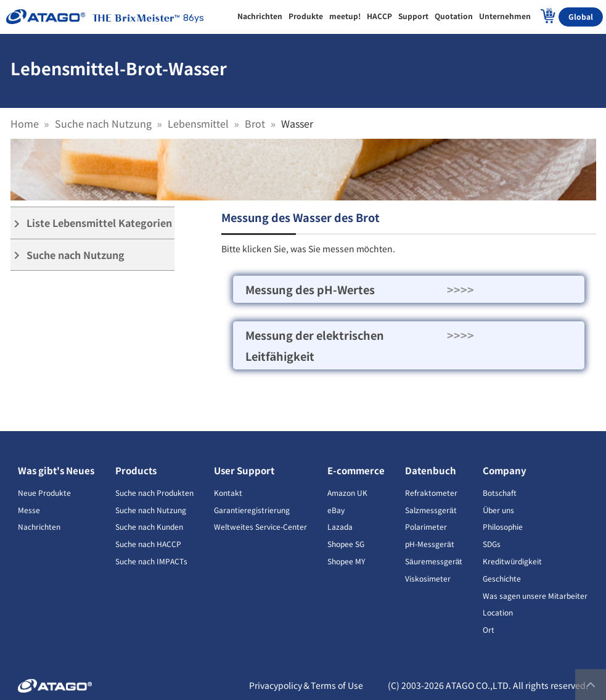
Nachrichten (39, 526)
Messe (29, 510)
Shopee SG (346, 544)
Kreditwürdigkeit (512, 561)
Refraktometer (431, 492)
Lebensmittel (198, 123)
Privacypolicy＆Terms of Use (306, 685)
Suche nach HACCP (148, 544)
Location (498, 612)
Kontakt (228, 492)
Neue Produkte (44, 492)
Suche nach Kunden (149, 526)
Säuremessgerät (434, 561)
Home (25, 123)
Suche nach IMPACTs (151, 561)
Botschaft (500, 492)
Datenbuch (431, 470)
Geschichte (502, 578)
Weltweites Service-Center (260, 526)
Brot (255, 123)
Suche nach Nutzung (103, 123)
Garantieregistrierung (252, 510)
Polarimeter (426, 526)
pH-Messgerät (430, 544)
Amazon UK (347, 492)
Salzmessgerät (431, 510)
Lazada (340, 526)
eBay (336, 510)
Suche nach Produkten (154, 492)
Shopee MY (346, 561)
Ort (489, 629)
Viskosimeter (428, 578)
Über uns (498, 510)
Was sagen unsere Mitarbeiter (535, 595)
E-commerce (356, 470)
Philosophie (503, 526)
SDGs (492, 544)
